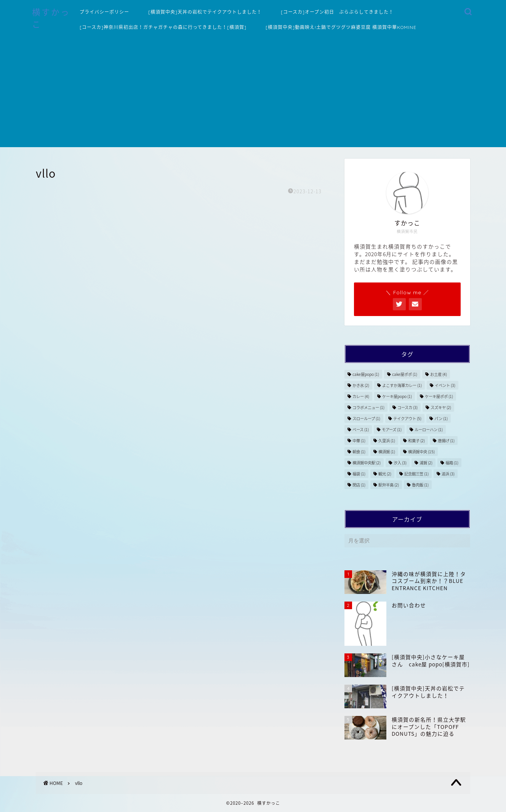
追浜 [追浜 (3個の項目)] (448, 474)
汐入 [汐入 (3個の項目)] (400, 463)
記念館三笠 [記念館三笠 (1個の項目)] (416, 474)
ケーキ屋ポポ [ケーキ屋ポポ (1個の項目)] (439, 396)
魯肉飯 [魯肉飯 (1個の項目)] (420, 485)
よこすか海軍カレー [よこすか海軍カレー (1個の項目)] (402, 385)
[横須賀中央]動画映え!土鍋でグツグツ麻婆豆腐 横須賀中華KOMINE (341, 27)
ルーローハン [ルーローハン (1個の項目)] (429, 429)
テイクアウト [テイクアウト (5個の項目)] (407, 418)
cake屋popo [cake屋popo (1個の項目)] (366, 374)
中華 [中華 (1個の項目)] (359, 441)
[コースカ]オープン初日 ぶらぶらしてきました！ (337, 12)
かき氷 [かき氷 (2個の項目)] (361, 385)
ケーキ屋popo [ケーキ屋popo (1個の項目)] (397, 396)
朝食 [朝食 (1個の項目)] (359, 452)
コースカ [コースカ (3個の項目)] (408, 407)
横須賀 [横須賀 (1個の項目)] (387, 452)
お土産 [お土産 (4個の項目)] (439, 374)
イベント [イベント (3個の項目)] (445, 385)
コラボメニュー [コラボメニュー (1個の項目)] (368, 407)
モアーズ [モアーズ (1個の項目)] (392, 429)
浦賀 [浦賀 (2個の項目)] (426, 463)
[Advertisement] (253, 94)
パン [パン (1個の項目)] (441, 418)
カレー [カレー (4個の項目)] (361, 396)
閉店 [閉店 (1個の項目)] (359, 485)
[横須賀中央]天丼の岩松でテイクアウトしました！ (205, 12)
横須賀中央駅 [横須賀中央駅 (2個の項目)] (367, 463)
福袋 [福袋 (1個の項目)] (359, 474)
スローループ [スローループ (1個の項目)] (366, 418)
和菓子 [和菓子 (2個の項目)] (416, 441)
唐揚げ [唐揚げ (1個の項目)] (446, 441)
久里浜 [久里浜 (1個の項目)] (387, 441)
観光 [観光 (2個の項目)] (385, 474)
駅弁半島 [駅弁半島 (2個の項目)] (389, 485)
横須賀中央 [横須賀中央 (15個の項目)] (421, 452)
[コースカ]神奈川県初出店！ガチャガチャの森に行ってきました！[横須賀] (163, 27)
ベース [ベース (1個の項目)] (361, 429)
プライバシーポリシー (104, 12)
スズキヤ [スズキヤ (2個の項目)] (441, 407)
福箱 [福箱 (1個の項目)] (452, 463)
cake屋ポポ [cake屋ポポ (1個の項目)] (405, 374)
